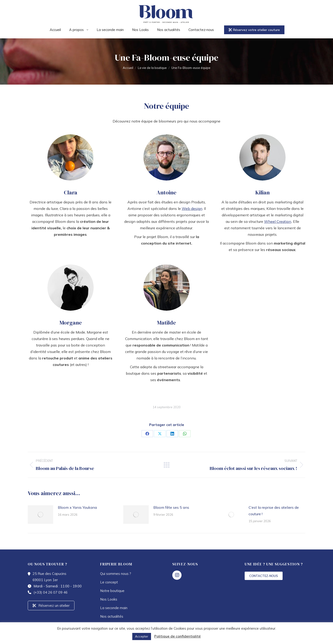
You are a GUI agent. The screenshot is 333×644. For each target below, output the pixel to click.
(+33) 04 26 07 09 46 (51, 592)
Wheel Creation (278, 221)
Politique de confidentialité (177, 636)
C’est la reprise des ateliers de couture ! (274, 511)
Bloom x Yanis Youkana (77, 507)
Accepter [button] (142, 636)
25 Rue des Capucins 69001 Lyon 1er (142, 4)
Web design (192, 209)
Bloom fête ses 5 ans (171, 507)
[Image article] (40, 515)
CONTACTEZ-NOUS (264, 576)
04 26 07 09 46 (95, 4)
